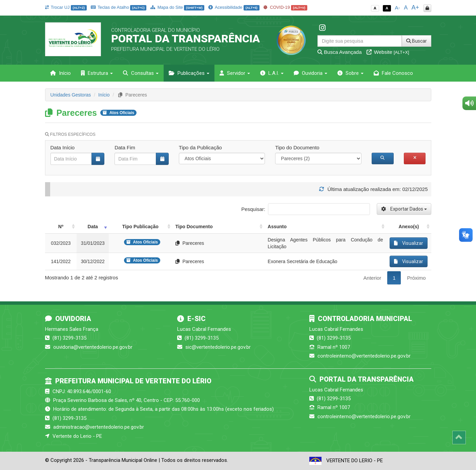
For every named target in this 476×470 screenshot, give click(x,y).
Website (388, 52)
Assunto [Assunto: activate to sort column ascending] (277, 227)
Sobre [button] (350, 73)
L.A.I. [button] (272, 73)
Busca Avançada (340, 52)
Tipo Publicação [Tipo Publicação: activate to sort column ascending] (140, 227)
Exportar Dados (404, 209)
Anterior (372, 278)
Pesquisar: (305, 209)
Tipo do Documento (297, 147)
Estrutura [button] (97, 73)
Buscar (417, 41)
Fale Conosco (393, 73)
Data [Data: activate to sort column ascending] (93, 227)
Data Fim (125, 147)
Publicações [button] (189, 73)
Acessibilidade (234, 7)
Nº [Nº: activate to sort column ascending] (61, 227)
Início (60, 73)
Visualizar (409, 243)
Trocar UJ (66, 7)
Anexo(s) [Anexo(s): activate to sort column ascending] (409, 227)
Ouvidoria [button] (311, 73)
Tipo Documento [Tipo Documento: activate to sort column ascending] (194, 227)
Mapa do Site (177, 7)
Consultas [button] (141, 73)
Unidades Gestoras (71, 95)
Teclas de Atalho (119, 7)
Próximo (416, 278)
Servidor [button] (235, 73)
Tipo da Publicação (200, 147)
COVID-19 (285, 7)
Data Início (63, 147)
